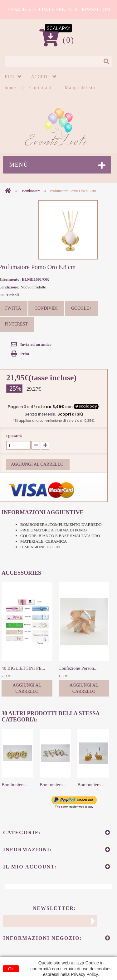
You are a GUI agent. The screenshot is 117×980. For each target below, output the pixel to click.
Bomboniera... (15, 785)
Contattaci (41, 88)
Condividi (46, 308)
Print (25, 354)
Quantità (14, 436)
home (10, 88)
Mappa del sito (81, 88)
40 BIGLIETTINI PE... (23, 668)
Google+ (81, 308)
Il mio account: (30, 867)
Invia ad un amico (36, 344)
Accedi (40, 77)
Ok (11, 969)
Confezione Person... (78, 668)
